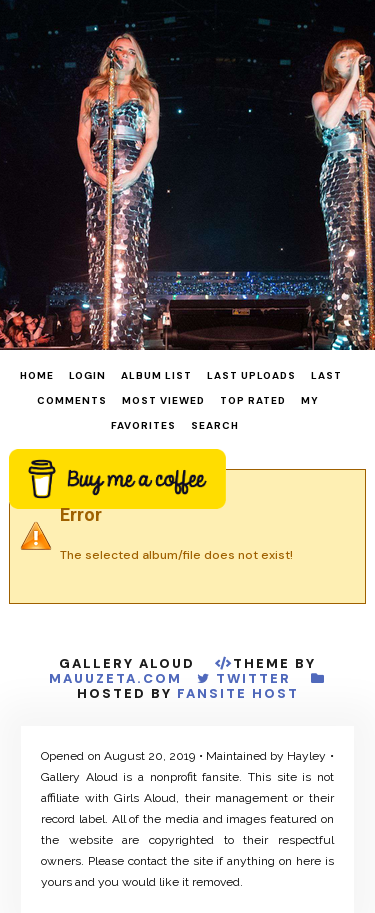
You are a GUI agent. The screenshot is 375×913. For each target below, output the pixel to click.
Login (87, 375)
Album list (156, 375)
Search (215, 425)
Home (37, 375)
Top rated (253, 400)
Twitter (253, 678)
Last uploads (251, 375)
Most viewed (163, 400)
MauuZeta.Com (115, 678)
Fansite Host (238, 693)
